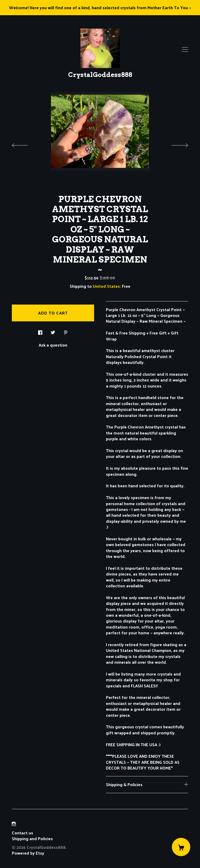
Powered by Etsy (28, 853)
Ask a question (53, 344)
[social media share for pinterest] (66, 331)
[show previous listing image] (25, 144)
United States (106, 286)
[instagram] (14, 824)
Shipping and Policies (32, 838)
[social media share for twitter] (53, 331)
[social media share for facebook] (40, 331)
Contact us (22, 833)
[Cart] (181, 847)
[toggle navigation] (185, 50)
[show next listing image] (175, 144)
